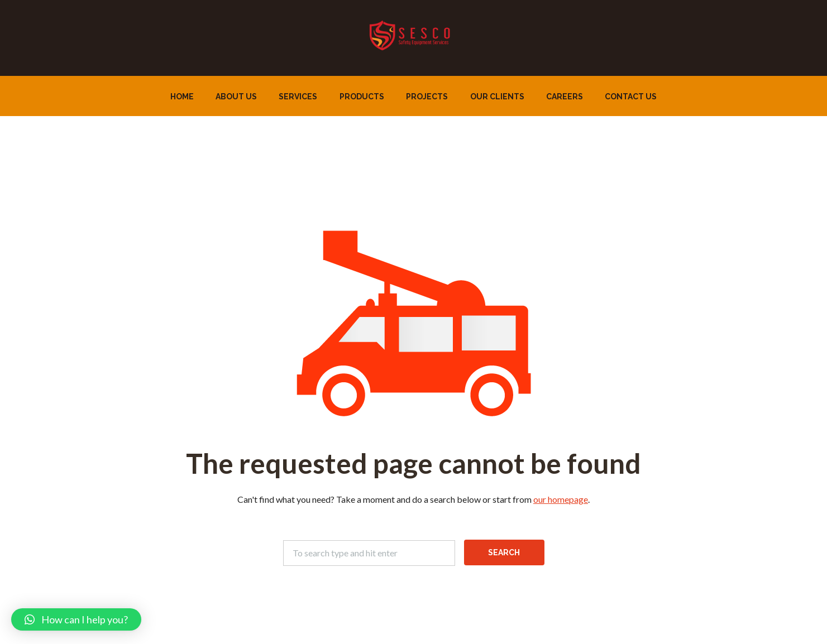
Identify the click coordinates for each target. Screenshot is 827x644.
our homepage (561, 499)
